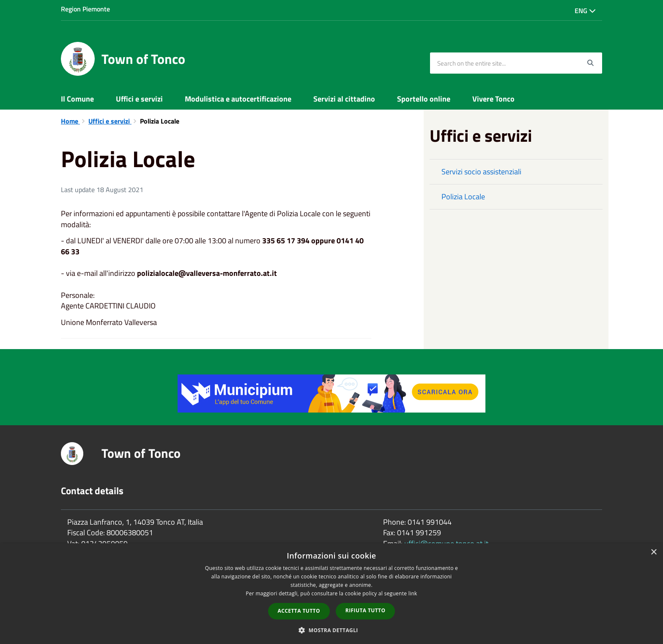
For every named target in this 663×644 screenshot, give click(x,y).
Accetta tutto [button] (299, 611)
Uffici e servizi (139, 99)
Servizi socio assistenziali (481, 172)
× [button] (653, 552)
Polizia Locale (463, 197)
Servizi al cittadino (344, 99)
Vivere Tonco (493, 99)
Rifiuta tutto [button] (366, 610)
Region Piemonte (85, 9)
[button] (331, 630)
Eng (585, 11)
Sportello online (424, 99)
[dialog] (331, 594)
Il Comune (77, 99)
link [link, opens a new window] (413, 593)
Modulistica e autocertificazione (238, 99)
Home (70, 121)
